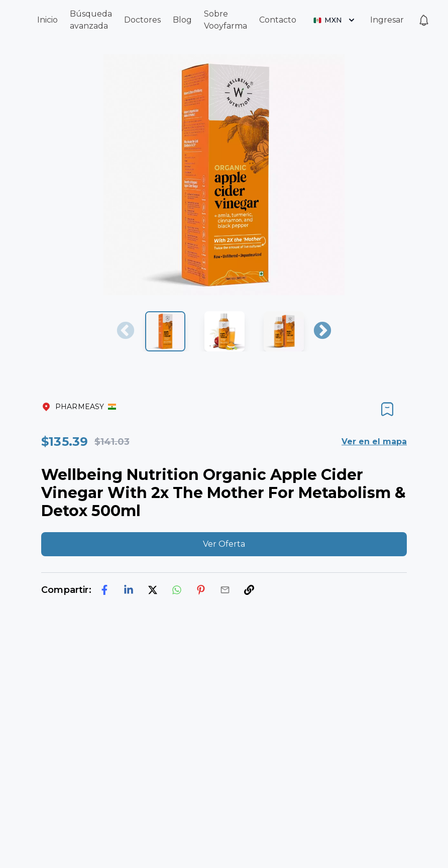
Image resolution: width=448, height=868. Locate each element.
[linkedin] (129, 590)
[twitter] (153, 590)
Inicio (47, 20)
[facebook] (104, 590)
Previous (126, 331)
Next (322, 331)
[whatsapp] (177, 590)
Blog (182, 20)
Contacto (278, 20)
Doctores (142, 20)
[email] (225, 590)
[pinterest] (201, 590)
